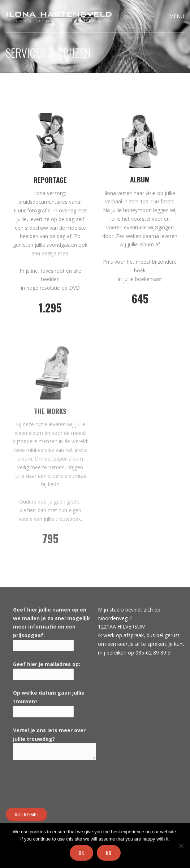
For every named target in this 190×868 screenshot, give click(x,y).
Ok (81, 853)
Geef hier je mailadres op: (47, 664)
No (109, 853)
